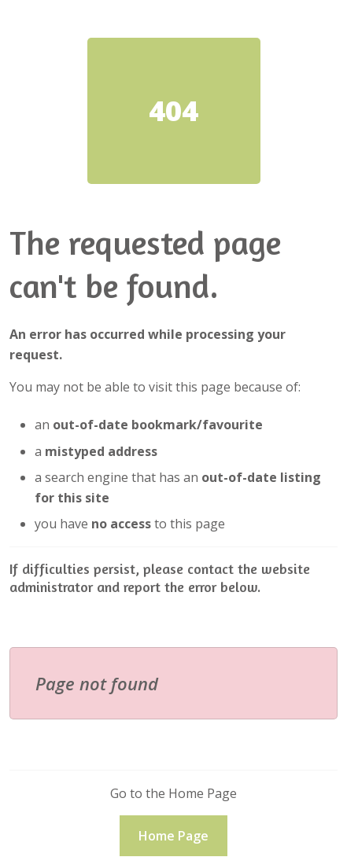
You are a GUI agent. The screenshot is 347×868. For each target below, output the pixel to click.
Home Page (173, 836)
